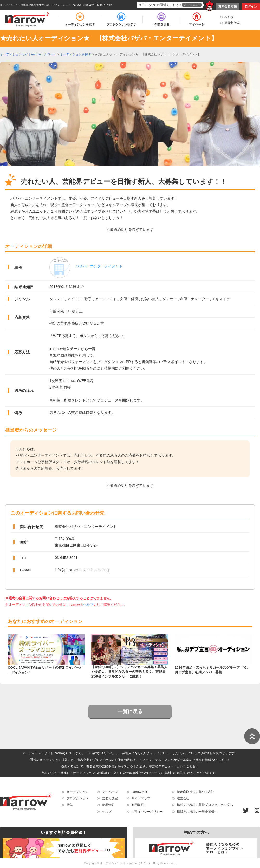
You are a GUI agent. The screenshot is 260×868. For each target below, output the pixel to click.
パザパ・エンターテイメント (99, 266)
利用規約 (138, 805)
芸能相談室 (232, 23)
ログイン (251, 6)
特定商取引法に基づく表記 (196, 792)
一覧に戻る (130, 711)
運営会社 (183, 798)
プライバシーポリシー (147, 812)
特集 (70, 805)
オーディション (77, 792)
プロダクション (77, 798)
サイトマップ (141, 798)
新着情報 (108, 805)
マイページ (110, 792)
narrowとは (139, 792)
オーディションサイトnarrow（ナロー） (126, 863)
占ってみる (192, 5)
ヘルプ (229, 17)
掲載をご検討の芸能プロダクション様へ (205, 805)
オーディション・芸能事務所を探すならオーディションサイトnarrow (40, 5)
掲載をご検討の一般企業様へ (197, 812)
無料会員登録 (227, 6)
